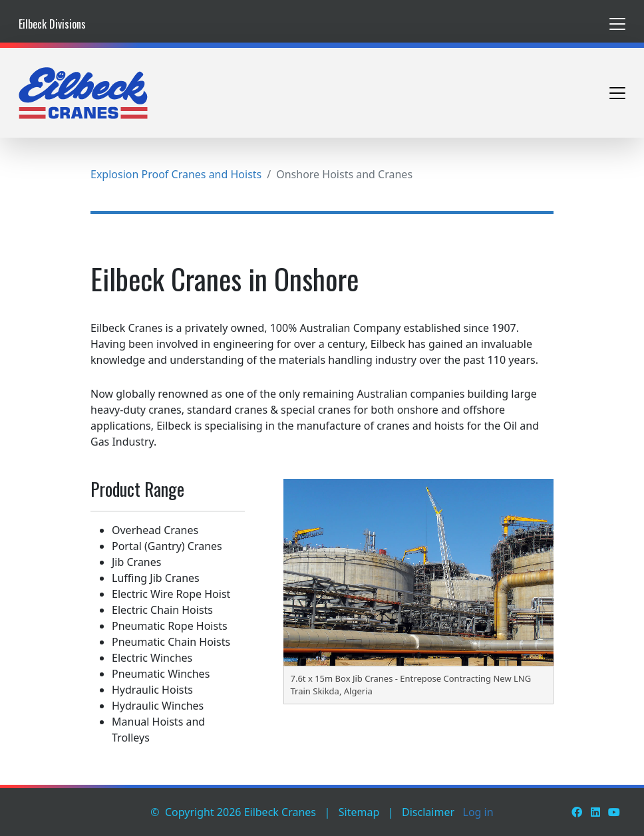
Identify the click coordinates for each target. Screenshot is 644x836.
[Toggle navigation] (617, 24)
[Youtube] (614, 812)
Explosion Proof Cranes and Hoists (176, 174)
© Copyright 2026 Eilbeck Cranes (233, 812)
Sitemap (359, 812)
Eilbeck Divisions (52, 24)
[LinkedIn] (595, 812)
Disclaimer (428, 812)
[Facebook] (577, 812)
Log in (478, 812)
